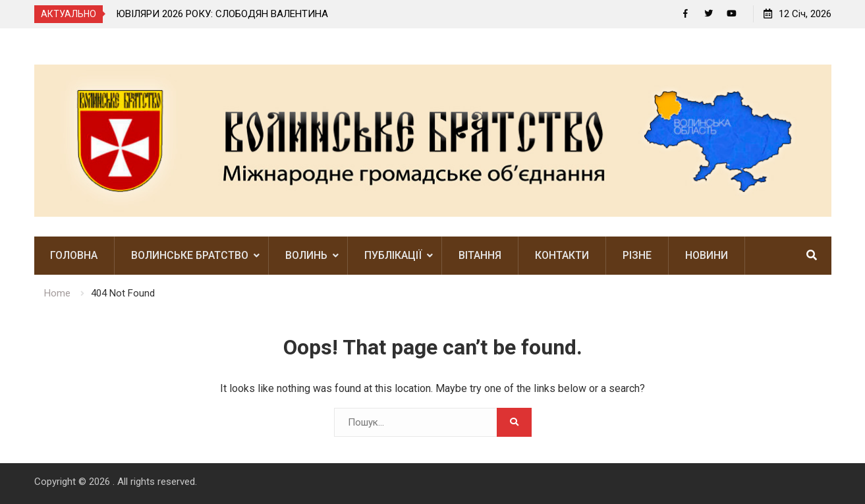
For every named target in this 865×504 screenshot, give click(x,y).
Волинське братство (190, 255)
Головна (74, 255)
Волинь (306, 255)
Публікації (393, 255)
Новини (707, 255)
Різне (637, 255)
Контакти (562, 255)
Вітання (480, 255)
